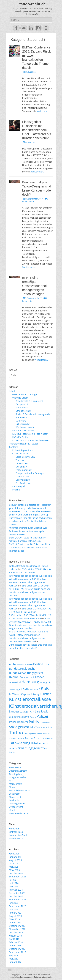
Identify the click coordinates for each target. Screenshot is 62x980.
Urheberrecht (23, 424)
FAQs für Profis (20, 437)
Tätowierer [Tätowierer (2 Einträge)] (47, 738)
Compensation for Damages (30, 473)
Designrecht (22, 404)
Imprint (16, 490)
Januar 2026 (15, 857)
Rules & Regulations (23, 450)
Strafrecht (21, 421)
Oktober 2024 (16, 873)
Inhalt (12, 391)
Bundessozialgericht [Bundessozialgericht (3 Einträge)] (22, 669)
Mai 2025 (14, 867)
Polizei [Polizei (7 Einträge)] (42, 716)
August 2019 (15, 916)
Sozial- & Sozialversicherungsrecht (33, 414)
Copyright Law (23, 480)
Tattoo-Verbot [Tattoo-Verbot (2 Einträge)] (17, 738)
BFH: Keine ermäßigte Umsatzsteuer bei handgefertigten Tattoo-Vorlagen (35, 286)
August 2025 (15, 860)
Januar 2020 (15, 913)
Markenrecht (22, 408)
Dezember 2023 (17, 893)
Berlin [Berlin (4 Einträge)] (37, 664)
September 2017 (18, 952)
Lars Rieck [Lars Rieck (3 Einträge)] (41, 711)
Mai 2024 (14, 886)
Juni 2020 (14, 909)
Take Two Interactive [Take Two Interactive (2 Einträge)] (41, 727)
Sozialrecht (15, 794)
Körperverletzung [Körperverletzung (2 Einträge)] (30, 694)
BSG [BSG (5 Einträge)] (46, 664)
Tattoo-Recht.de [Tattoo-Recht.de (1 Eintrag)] (43, 734)
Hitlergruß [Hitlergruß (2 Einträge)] (45, 682)
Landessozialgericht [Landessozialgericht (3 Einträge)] (22, 711)
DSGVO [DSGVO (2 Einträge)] (40, 677)
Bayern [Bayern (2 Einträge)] (29, 664)
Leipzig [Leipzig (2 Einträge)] (13, 717)
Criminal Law (22, 476)
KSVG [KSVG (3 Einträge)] (13, 694)
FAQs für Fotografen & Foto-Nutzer (30, 434)
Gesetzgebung (16, 774)
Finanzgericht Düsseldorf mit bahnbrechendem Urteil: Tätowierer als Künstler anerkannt (37, 130)
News (12, 787)
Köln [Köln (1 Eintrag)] (18, 694)
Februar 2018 (16, 942)
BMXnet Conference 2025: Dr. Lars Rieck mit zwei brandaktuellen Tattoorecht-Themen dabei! (30, 547)
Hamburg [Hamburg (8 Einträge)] (30, 682)
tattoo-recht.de (33, 4)
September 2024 (18, 877)
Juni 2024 (14, 883)
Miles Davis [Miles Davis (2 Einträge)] (23, 717)
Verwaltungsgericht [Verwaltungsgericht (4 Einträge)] (30, 748)
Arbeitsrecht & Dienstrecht (29, 401)
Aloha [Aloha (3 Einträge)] (13, 664)
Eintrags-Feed (16, 832)
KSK (11, 781)
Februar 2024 (16, 890)
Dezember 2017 (17, 949)
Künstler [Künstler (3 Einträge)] (45, 694)
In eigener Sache (18, 777)
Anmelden (14, 829)
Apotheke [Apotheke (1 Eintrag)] (21, 665)
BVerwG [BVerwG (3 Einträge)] (14, 677)
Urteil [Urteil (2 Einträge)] (12, 748)
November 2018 (17, 929)
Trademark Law (24, 470)
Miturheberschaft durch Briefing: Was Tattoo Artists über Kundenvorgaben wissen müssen (28, 531)
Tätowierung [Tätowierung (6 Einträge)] (20, 743)
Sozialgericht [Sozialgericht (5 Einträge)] (19, 727)
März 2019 (14, 919)
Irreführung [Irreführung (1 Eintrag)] (14, 689)
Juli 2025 (13, 863)
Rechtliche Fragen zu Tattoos (24, 444)
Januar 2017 (15, 962)
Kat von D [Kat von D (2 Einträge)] (35, 689)
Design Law (22, 467)
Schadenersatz (23, 411)
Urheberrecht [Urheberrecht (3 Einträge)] (40, 743)
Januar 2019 (15, 923)
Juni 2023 (14, 903)
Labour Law (22, 463)
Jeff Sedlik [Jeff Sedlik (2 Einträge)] (24, 689)
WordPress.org (17, 838)
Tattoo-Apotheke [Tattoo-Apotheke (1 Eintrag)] (30, 734)
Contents (14, 447)
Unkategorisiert (17, 804)
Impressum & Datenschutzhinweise (30, 440)
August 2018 (15, 936)
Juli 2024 (13, 880)
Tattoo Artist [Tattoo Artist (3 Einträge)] (33, 738)
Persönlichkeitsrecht (19, 790)
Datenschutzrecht (18, 771)
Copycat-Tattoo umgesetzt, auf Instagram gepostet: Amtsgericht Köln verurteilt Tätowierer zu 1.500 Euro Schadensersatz (30, 508)
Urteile (13, 810)
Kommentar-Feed (18, 835)
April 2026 (14, 854)
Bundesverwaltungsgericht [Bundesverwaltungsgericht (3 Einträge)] (26, 673)
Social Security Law (25, 457)
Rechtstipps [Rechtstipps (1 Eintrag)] (45, 722)
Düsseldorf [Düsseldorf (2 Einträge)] (15, 682)
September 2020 (18, 906)
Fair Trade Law (23, 483)
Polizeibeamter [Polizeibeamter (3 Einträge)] (19, 722)
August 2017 (15, 955)
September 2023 (18, 900)
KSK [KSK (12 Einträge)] (45, 688)
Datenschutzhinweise (43, 977)
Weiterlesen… (44, 111)
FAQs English (19, 486)
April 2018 (14, 939)
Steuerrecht (22, 417)
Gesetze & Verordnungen (25, 394)
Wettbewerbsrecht (25, 427)
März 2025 (14, 870)
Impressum (25, 977)
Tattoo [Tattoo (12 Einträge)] (16, 733)
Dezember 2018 (17, 926)
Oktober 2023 (16, 896)
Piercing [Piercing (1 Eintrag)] (33, 717)
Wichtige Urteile (20, 398)
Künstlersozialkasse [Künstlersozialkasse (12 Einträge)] (30, 699)
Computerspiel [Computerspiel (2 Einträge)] (28, 677)
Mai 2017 (14, 959)
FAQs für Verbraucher (23, 431)
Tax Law (20, 460)
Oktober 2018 (16, 932)
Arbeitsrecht (15, 767)
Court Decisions (20, 453)
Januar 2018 (15, 946)
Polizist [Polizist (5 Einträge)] (34, 722)
